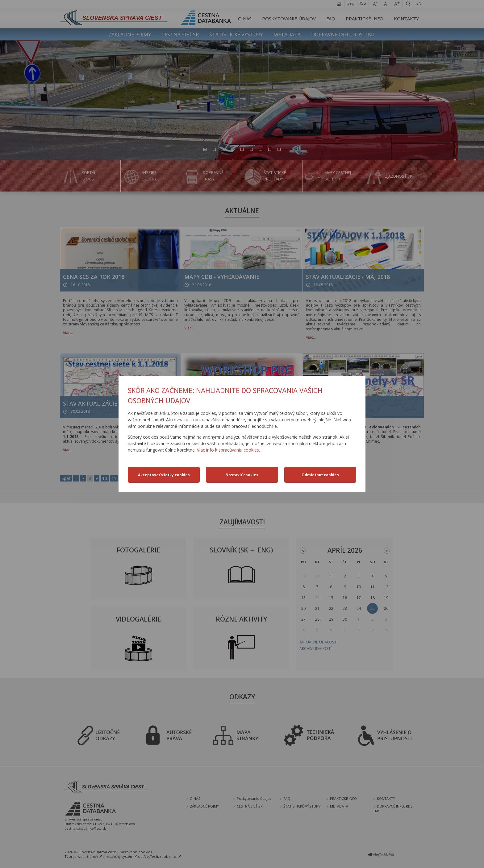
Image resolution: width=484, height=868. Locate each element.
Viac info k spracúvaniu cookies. (228, 450)
